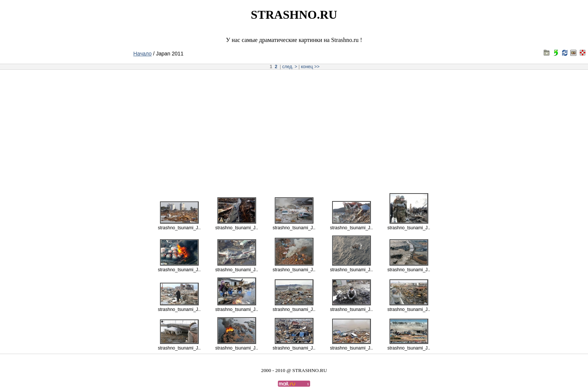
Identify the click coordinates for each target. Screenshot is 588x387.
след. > (290, 67)
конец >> (310, 67)
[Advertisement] (294, 129)
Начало (143, 54)
